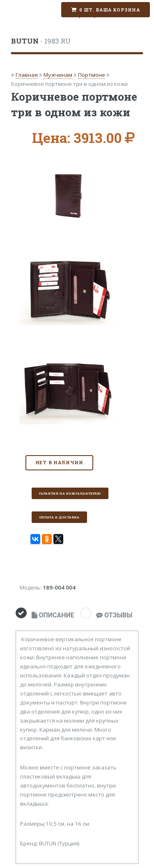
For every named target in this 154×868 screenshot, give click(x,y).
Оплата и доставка (59, 517)
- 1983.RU (41, 41)
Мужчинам (58, 75)
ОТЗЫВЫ (114, 615)
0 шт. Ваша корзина (110, 10)
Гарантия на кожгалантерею (70, 493)
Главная (27, 75)
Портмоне (92, 75)
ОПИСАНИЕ (53, 615)
